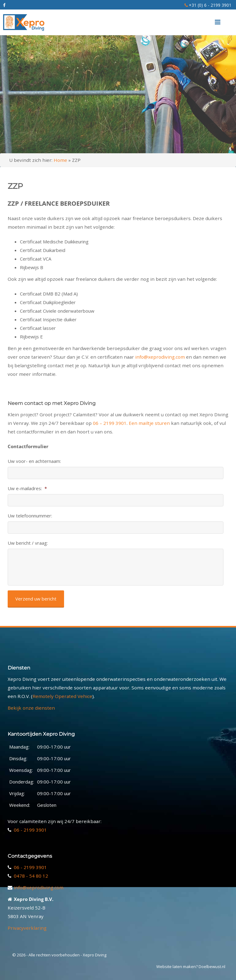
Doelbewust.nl (212, 967)
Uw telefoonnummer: (30, 516)
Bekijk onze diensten (31, 708)
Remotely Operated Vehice (62, 696)
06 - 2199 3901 (30, 830)
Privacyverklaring (27, 928)
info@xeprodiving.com (160, 357)
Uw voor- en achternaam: (34, 461)
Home (60, 160)
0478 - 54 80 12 (31, 876)
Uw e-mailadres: (27, 488)
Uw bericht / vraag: (28, 543)
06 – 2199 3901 (110, 423)
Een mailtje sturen (149, 423)
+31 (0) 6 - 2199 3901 (210, 5)
